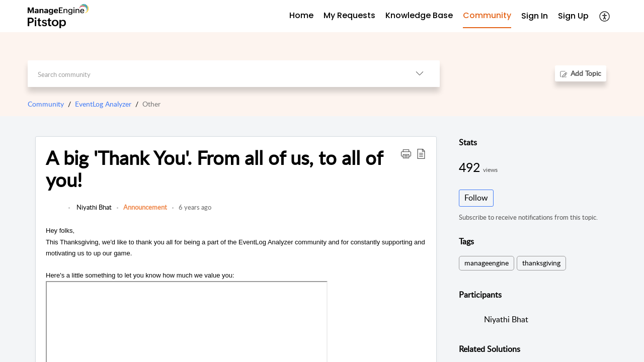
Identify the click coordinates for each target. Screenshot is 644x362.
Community (46, 104)
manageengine (487, 263)
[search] (214, 74)
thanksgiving (541, 263)
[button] (605, 16)
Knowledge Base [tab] (419, 15)
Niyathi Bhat (93, 207)
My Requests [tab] (349, 15)
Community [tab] (487, 15)
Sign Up (573, 16)
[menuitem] (535, 16)
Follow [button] (476, 198)
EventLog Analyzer (103, 104)
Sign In (535, 16)
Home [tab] (301, 15)
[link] (55, 212)
